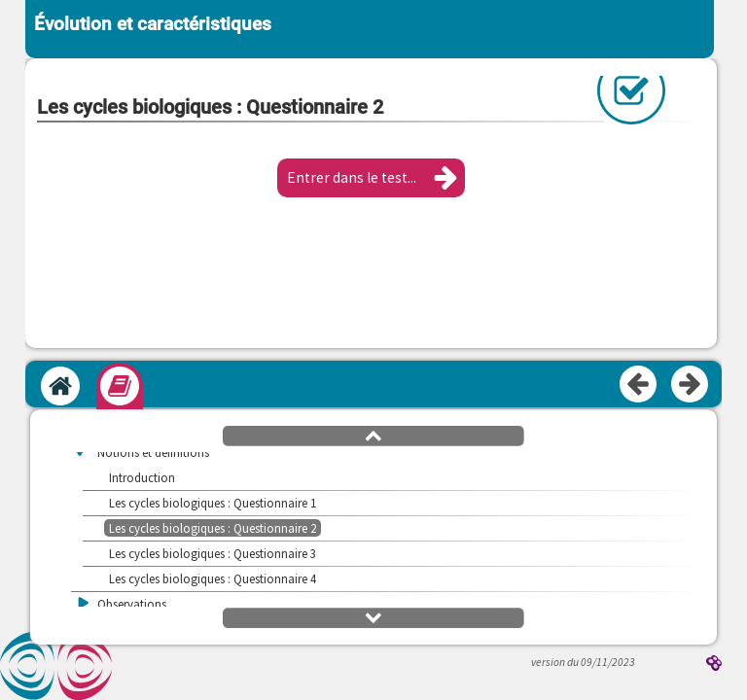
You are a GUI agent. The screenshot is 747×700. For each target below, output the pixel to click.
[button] (371, 178)
